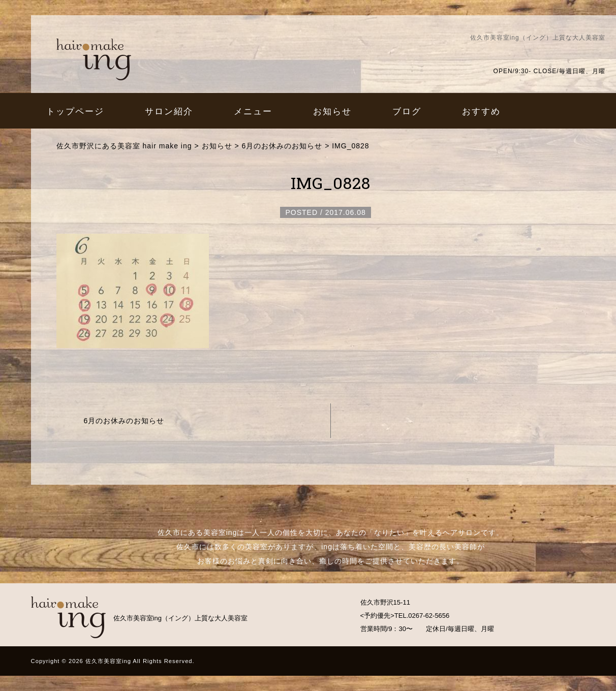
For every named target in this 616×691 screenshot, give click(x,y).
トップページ (75, 111)
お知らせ (332, 111)
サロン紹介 (169, 111)
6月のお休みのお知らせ (124, 421)
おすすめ (481, 111)
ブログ (407, 111)
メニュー (253, 111)
